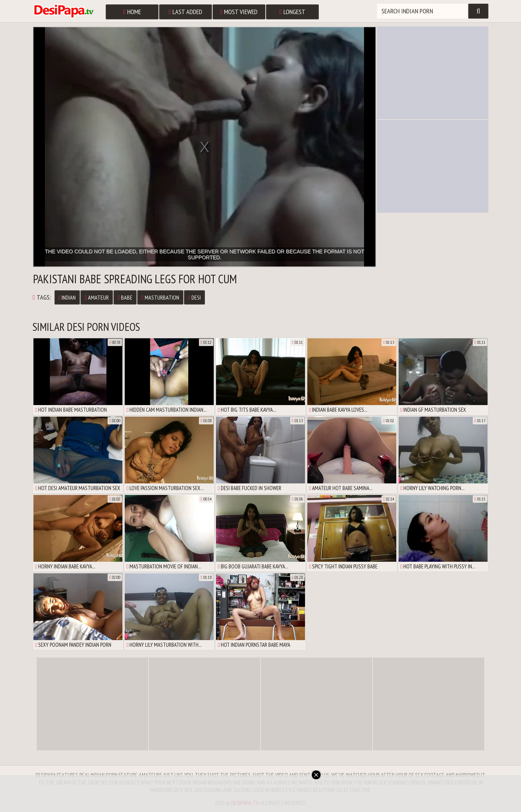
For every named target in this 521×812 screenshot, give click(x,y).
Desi (194, 297)
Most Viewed (239, 12)
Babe (125, 297)
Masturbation (160, 297)
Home (132, 12)
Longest (292, 12)
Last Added (186, 12)
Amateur (97, 297)
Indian (67, 297)
